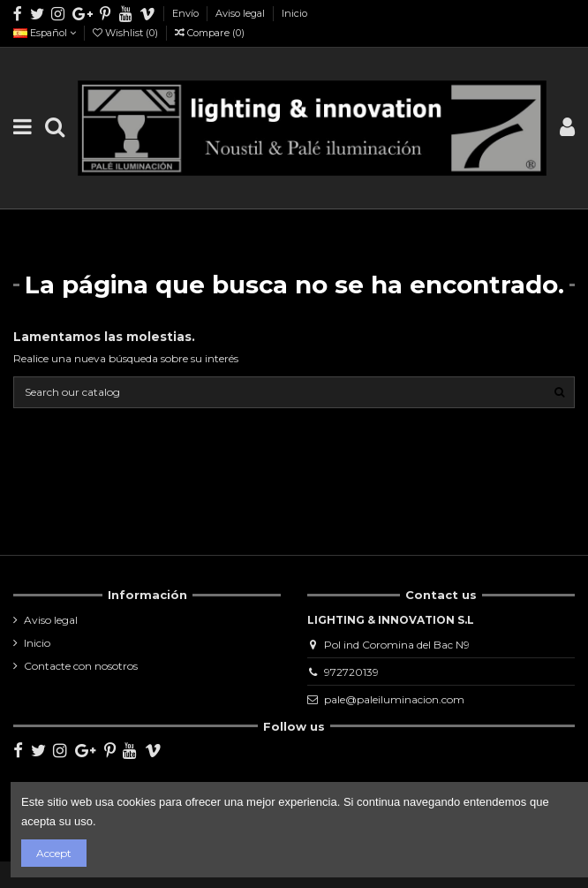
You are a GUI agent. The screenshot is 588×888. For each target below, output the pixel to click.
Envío (187, 13)
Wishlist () (127, 33)
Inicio (294, 13)
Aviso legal (241, 13)
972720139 (351, 672)
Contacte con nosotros (81, 666)
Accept (54, 853)
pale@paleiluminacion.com (394, 699)
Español (45, 33)
